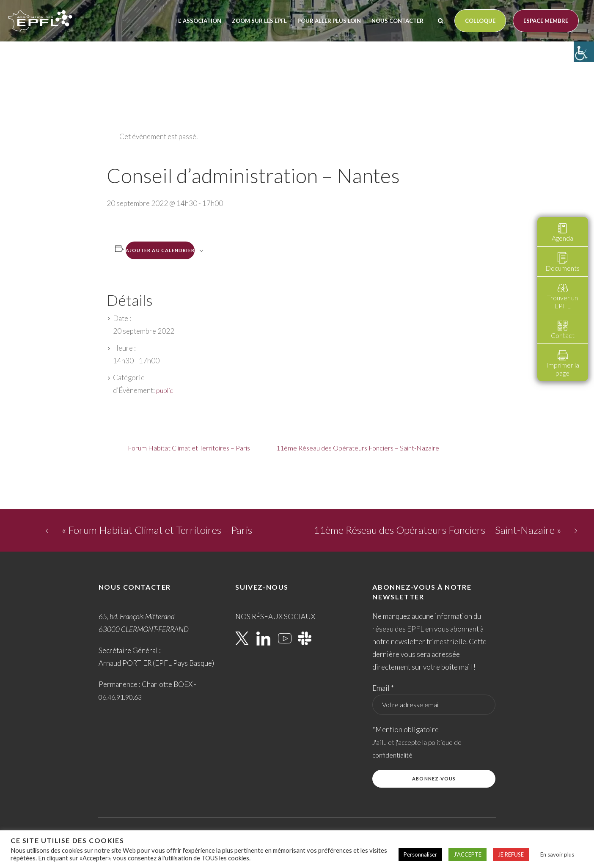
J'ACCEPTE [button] (467, 854)
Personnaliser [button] (420, 854)
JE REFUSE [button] (511, 854)
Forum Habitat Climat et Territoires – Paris (189, 448)
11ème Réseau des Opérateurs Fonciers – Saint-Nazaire (358, 448)
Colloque (480, 21)
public (165, 390)
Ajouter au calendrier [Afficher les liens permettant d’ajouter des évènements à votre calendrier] (160, 250)
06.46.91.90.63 (120, 697)
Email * (383, 688)
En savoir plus (557, 854)
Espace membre (546, 21)
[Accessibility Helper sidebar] (584, 52)
